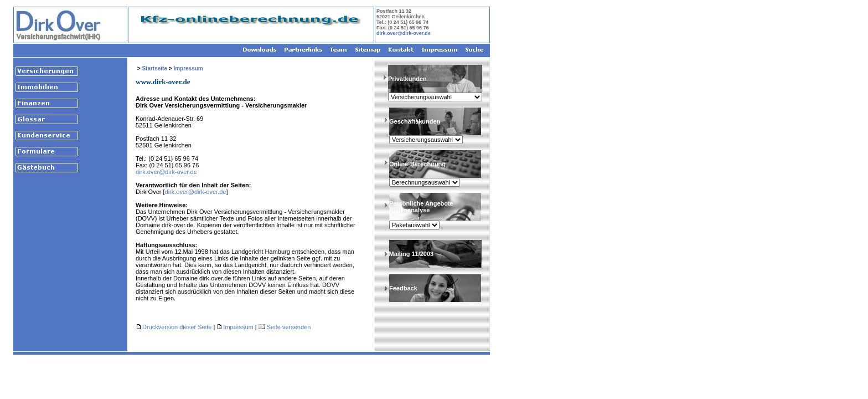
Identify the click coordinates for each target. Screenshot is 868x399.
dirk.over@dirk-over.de (404, 33)
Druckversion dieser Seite (177, 327)
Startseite (154, 68)
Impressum (188, 68)
